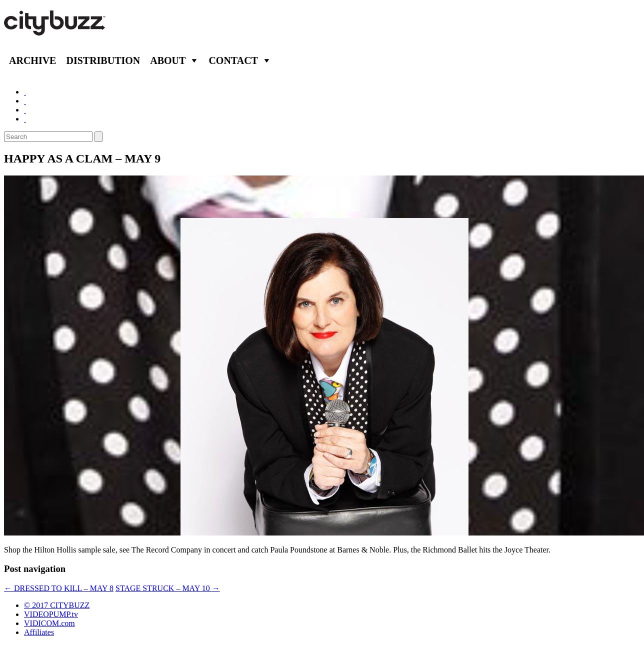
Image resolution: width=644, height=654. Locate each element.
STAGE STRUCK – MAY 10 (168, 588)
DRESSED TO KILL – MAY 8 (59, 588)
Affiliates (39, 632)
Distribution (103, 60)
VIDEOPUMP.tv (51, 614)
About (168, 60)
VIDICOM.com (49, 623)
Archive (32, 60)
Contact (233, 60)
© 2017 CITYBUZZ (57, 605)
